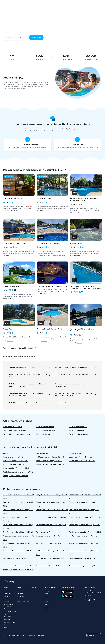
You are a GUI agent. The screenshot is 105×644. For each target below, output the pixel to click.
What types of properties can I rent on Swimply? (30, 403)
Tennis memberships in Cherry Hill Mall (85, 566)
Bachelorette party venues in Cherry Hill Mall (85, 497)
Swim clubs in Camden (45, 427)
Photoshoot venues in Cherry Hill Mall (84, 543)
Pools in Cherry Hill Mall (13, 457)
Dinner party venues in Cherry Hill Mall (85, 525)
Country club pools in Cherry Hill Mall (51, 517)
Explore (6, 625)
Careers (6, 591)
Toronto (47, 610)
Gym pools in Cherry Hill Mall (48, 536)
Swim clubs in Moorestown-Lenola (17, 434)
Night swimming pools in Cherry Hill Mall (18, 545)
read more (14, 211)
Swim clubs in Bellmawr (13, 427)
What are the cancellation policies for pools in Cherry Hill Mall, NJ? (30, 395)
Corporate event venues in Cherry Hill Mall (84, 512)
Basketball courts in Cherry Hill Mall (51, 464)
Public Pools (7, 628)
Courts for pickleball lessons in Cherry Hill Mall (18, 527)
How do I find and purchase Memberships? (75, 367)
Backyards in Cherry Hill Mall (81, 457)
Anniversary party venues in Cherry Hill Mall (19, 497)
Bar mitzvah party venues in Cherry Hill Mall (19, 504)
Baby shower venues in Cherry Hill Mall (52, 495)
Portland (47, 596)
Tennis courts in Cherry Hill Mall (49, 461)
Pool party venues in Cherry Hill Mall (84, 551)
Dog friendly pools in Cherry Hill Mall (18, 532)
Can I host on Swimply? (75, 403)
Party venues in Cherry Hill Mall (49, 543)
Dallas (46, 607)
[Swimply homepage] (52, 2)
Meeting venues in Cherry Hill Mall (83, 536)
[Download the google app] (67, 596)
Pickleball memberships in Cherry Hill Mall (51, 553)
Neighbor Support (35, 591)
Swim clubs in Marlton (78, 430)
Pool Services (7, 609)
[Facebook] (85, 600)
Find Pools (36, 38)
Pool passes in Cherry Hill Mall (15, 558)
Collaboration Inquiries (10, 622)
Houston (47, 604)
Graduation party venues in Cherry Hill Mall (18, 538)
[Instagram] (94, 600)
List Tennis (20, 594)
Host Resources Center (23, 602)
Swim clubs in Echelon (78, 427)
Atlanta (46, 599)
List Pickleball (21, 596)
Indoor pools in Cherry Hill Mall (16, 461)
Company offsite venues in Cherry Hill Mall (18, 512)
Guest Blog (7, 599)
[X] (89, 600)
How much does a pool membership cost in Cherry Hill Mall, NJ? (75, 385)
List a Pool (20, 591)
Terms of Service (31, 635)
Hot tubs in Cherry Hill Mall (14, 464)
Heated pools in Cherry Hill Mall (16, 468)
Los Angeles (48, 591)
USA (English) (94, 635)
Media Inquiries (8, 620)
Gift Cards (6, 596)
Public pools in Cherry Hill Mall (16, 476)
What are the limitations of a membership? (75, 374)
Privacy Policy (40, 635)
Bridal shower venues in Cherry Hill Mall (85, 502)
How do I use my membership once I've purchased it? (30, 376)
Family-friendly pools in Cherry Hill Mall (85, 532)
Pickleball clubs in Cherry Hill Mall (17, 551)
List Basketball (21, 599)
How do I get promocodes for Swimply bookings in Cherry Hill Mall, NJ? (75, 395)
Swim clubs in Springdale (46, 434)
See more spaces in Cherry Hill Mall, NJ (19, 348)
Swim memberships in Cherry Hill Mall (18, 566)
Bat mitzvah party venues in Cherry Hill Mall (52, 504)
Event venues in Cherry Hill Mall (49, 532)
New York (47, 594)
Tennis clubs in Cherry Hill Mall (49, 566)
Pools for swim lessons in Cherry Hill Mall (51, 560)
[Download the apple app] (67, 592)
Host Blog (6, 602)
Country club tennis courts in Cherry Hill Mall (85, 519)
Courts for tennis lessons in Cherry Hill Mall (51, 527)
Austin (46, 602)
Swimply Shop (8, 594)
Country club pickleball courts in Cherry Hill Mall (19, 519)
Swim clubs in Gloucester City (15, 430)
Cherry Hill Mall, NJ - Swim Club (16, 15)
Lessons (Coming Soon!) (10, 611)
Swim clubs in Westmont (79, 434)
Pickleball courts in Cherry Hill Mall (50, 457)
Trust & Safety (8, 617)
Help (5, 614)
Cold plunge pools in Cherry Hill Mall (18, 472)
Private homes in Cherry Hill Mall (82, 461)
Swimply (5, 15)
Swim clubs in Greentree (46, 430)
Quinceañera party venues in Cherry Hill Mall (85, 560)
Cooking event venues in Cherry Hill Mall (52, 510)
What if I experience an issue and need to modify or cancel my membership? (30, 385)
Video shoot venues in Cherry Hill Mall (18, 570)
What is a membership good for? (30, 367)
